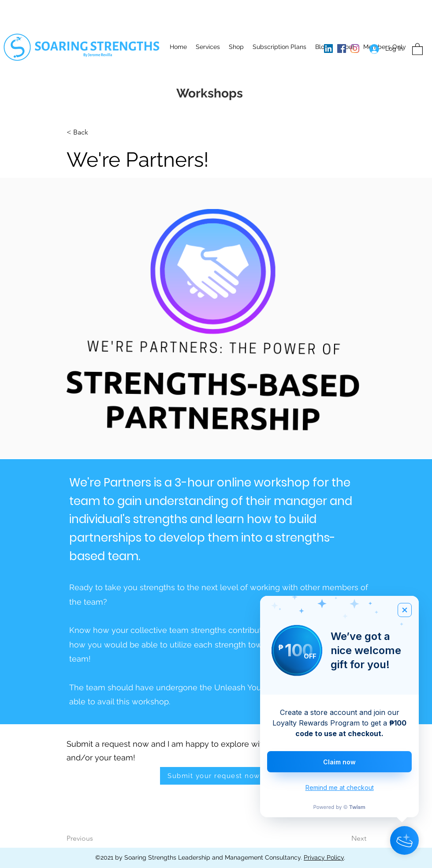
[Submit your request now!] (216, 776)
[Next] (337, 839)
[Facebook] (342, 49)
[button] (208, 47)
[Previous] (102, 839)
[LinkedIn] (328, 49)
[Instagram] (355, 49)
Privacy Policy (324, 857)
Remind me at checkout (340, 788)
